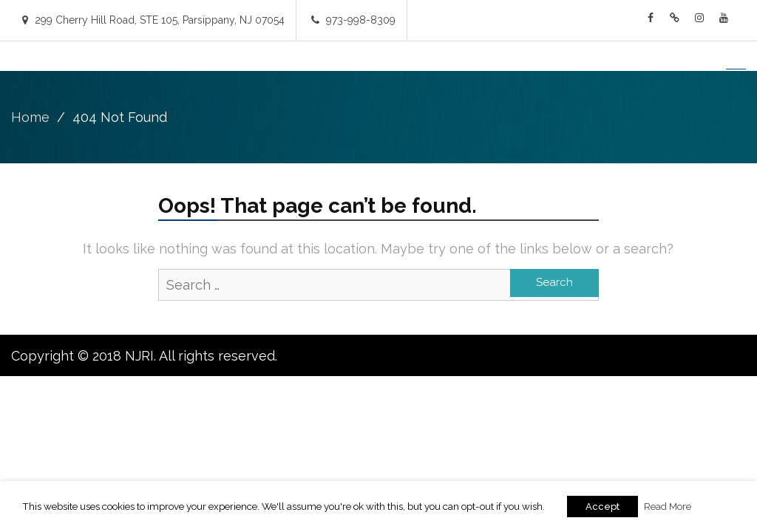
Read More (668, 506)
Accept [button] (602, 507)
